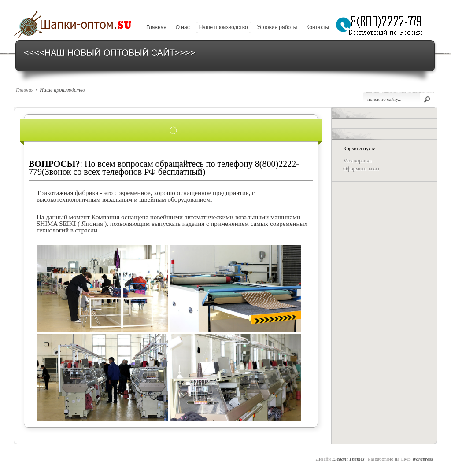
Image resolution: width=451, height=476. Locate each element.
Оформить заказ (361, 169)
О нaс (183, 27)
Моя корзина (357, 161)
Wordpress (423, 459)
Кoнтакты (318, 27)
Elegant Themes (348, 459)
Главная (156, 27)
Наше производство (224, 27)
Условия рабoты (277, 27)
